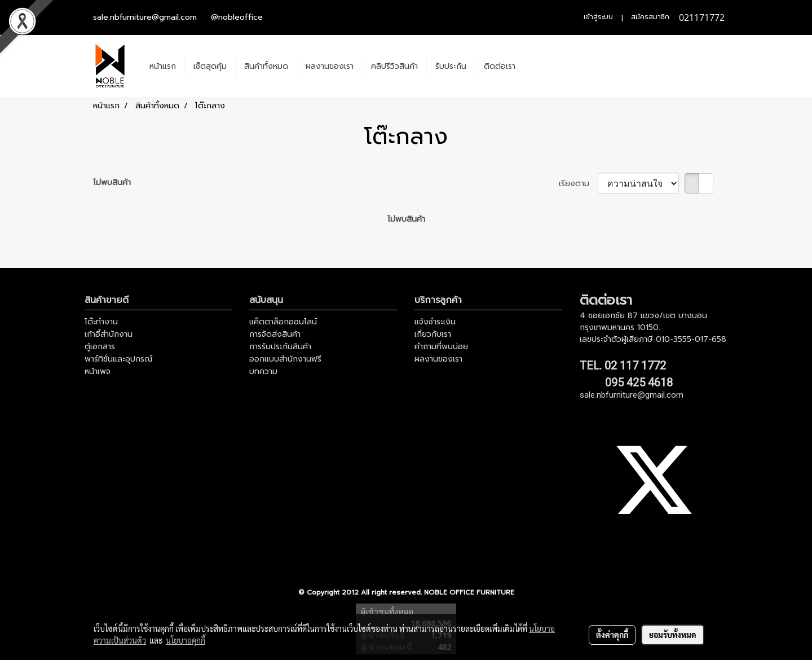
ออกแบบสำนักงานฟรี (285, 359)
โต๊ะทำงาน (101, 322)
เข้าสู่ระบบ (598, 17)
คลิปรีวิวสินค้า (394, 66)
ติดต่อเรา (500, 66)
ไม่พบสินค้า (112, 182)
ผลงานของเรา (330, 66)
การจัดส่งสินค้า (275, 334)
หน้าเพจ (98, 371)
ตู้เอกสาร (100, 347)
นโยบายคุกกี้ (186, 640)
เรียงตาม (578, 184)
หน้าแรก (163, 66)
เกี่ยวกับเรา (433, 334)
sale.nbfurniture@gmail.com (145, 17)
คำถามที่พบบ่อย (441, 347)
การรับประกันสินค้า (280, 347)
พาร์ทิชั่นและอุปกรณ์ (118, 359)
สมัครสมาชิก (650, 17)
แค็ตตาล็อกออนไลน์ (283, 322)
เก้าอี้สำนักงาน (109, 334)
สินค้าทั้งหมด (266, 66)
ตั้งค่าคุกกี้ (612, 635)
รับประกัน (451, 66)
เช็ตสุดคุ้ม (210, 66)
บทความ (263, 371)
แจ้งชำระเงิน (435, 322)
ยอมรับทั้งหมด (673, 635)
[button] (534, 66)
